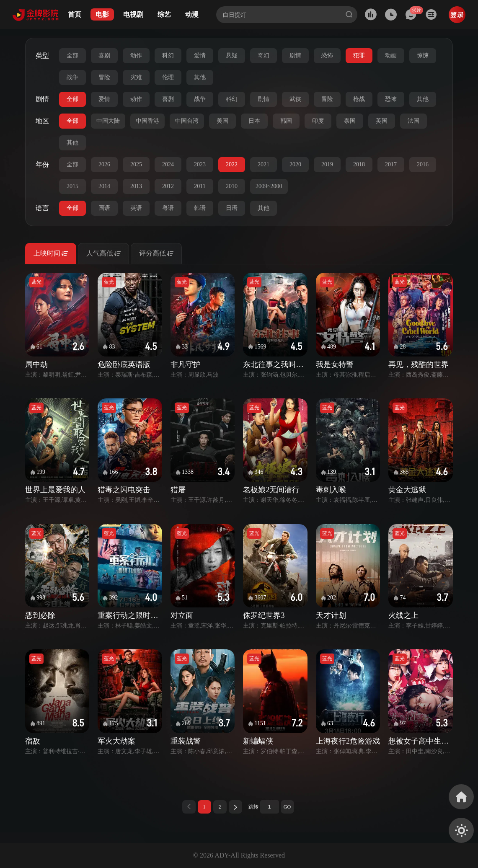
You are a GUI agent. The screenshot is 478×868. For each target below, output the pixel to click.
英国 (382, 121)
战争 (72, 77)
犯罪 (359, 56)
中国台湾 (187, 121)
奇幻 (264, 56)
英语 (136, 208)
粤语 (168, 208)
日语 (232, 208)
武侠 (295, 99)
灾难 (136, 77)
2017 (391, 164)
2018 (359, 164)
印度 (318, 121)
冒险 (104, 77)
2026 (104, 164)
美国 (222, 121)
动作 (136, 56)
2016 (423, 164)
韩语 (200, 208)
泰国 (350, 121)
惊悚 (423, 56)
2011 (200, 186)
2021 (264, 164)
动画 (391, 56)
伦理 (168, 77)
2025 (136, 164)
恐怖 (327, 56)
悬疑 (232, 56)
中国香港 (147, 121)
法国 (413, 121)
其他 (200, 77)
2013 (136, 186)
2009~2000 (269, 186)
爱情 (200, 56)
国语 (104, 208)
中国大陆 (108, 121)
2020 (295, 164)
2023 (200, 164)
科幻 (168, 56)
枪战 (359, 99)
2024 (168, 164)
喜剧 (104, 56)
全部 (72, 56)
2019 (327, 164)
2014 (104, 186)
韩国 (286, 121)
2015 (72, 186)
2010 (232, 186)
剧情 (295, 56)
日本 (254, 121)
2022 (232, 164)
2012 (168, 186)
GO (287, 807)
